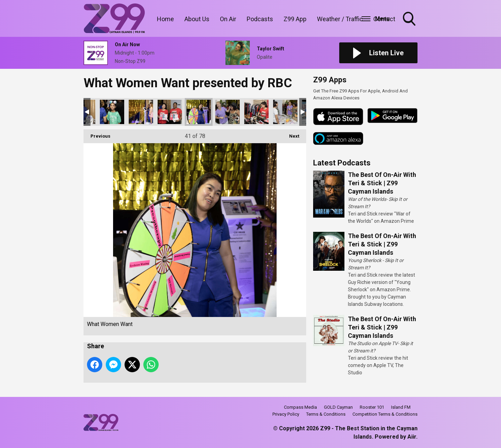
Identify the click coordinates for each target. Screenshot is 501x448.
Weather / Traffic (340, 19)
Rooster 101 (372, 407)
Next (291, 134)
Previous (97, 134)
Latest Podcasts (342, 163)
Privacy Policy (286, 414)
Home (165, 19)
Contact (384, 19)
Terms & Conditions (326, 414)
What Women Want (112, 112)
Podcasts (260, 19)
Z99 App (295, 19)
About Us (197, 19)
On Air (228, 19)
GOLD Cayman (338, 407)
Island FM (401, 407)
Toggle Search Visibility (410, 19)
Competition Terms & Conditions (385, 414)
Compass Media (300, 407)
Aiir (412, 437)
